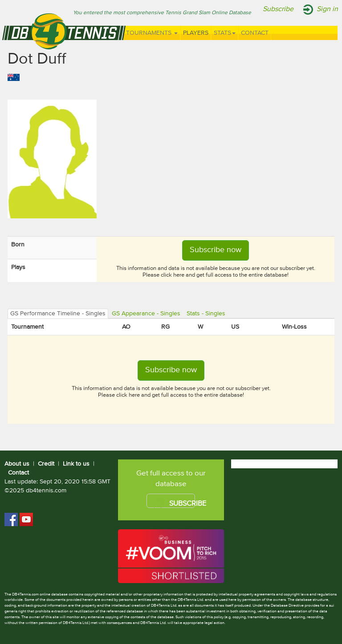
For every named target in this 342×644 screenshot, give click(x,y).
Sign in (327, 9)
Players (196, 33)
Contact (255, 33)
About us (17, 464)
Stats (225, 33)
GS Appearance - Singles (146, 314)
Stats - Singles (206, 314)
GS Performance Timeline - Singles (58, 314)
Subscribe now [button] (216, 250)
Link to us (76, 464)
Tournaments (152, 33)
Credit (46, 464)
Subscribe (278, 9)
